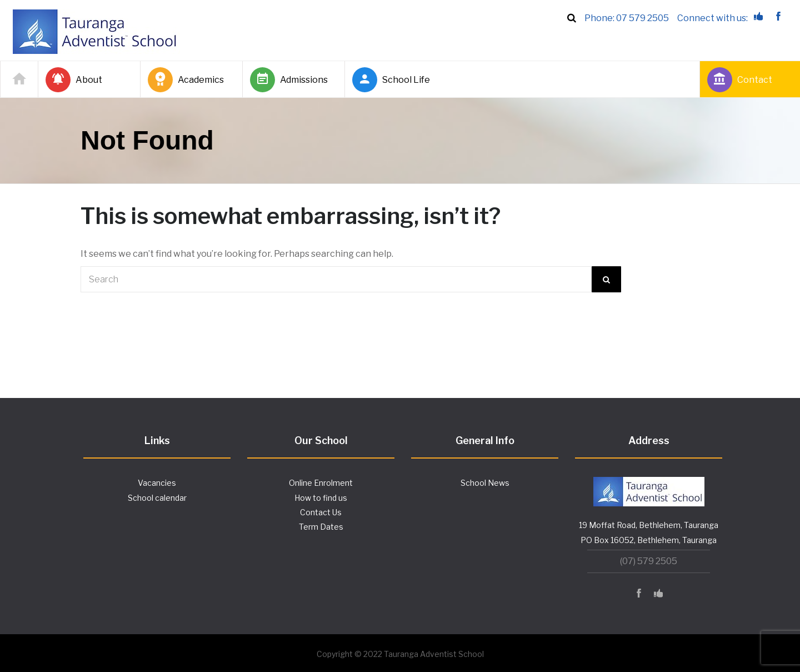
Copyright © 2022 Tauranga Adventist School (400, 654)
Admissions (289, 80)
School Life (391, 80)
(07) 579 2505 (649, 561)
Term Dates (321, 527)
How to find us (321, 498)
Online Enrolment (321, 483)
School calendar (157, 498)
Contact (740, 80)
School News (485, 483)
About (74, 80)
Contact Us (321, 512)
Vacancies (157, 483)
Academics (186, 80)
